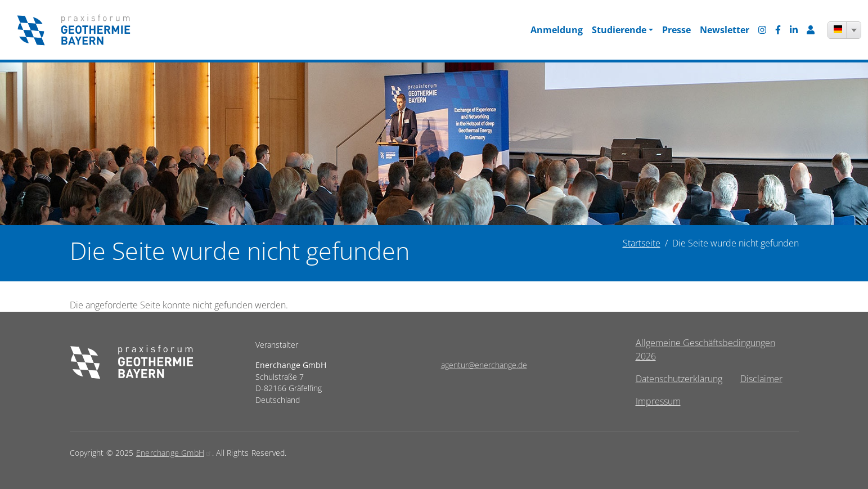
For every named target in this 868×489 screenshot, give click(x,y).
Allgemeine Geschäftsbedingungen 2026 (705, 349)
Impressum (658, 401)
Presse (676, 30)
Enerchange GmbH (174, 453)
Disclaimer (761, 379)
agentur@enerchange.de (484, 365)
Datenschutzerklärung (679, 379)
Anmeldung (557, 30)
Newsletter (725, 30)
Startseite (642, 243)
